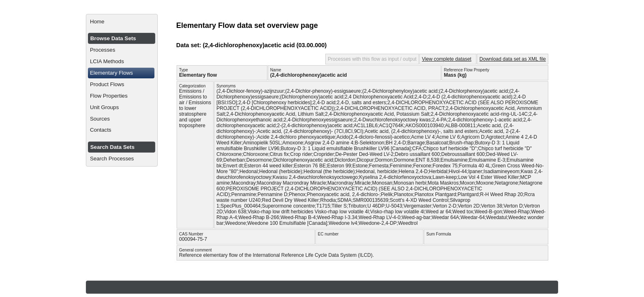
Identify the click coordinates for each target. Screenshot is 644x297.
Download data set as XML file (513, 59)
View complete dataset (447, 59)
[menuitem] (122, 22)
